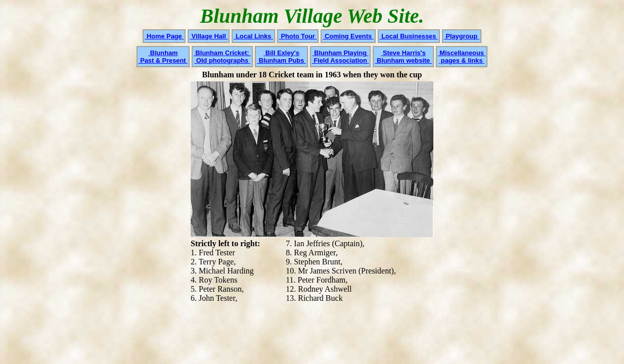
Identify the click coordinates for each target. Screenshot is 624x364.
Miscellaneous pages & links (462, 57)
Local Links (253, 36)
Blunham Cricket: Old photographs (222, 57)
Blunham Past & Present (163, 57)
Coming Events (348, 36)
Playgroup (462, 36)
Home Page (164, 36)
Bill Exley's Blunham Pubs (281, 57)
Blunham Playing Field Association (341, 57)
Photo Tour (298, 36)
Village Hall (209, 36)
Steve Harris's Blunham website (403, 57)
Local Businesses (409, 36)
